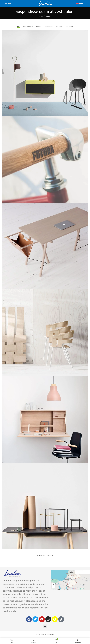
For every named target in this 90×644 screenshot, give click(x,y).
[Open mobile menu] (8, 4)
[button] (45, 626)
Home (41, 16)
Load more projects (45, 555)
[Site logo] (44, 3)
